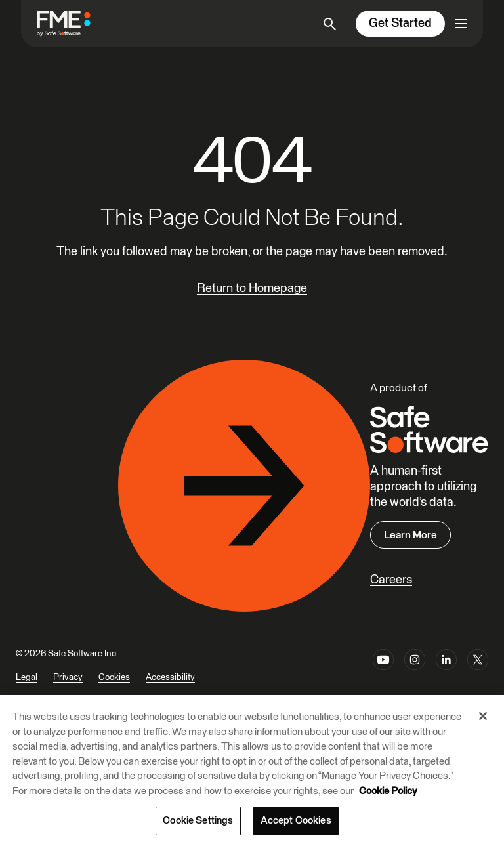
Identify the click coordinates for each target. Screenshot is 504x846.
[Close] (483, 716)
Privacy (68, 677)
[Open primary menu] (461, 24)
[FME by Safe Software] (77, 23)
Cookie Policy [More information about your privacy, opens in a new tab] (388, 791)
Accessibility (170, 677)
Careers (391, 580)
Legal (27, 677)
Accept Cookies (296, 821)
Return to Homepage (252, 288)
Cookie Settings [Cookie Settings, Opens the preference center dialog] (198, 821)
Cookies (114, 677)
